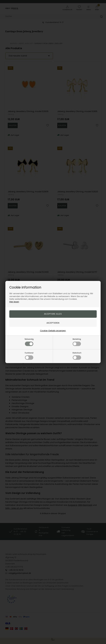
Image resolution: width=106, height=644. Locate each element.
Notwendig (29, 342)
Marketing (77, 342)
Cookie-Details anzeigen (53, 331)
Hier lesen (14, 302)
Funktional (29, 356)
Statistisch (77, 356)
